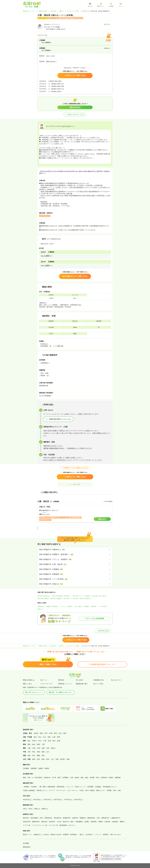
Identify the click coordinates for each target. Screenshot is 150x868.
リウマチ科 (27, 825)
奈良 (48, 748)
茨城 (49, 741)
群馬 (59, 741)
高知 (43, 755)
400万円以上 (38, 800)
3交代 (30, 809)
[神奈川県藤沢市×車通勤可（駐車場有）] (75, 554)
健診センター (101, 790)
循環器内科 (67, 818)
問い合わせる (48, 414)
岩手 (46, 733)
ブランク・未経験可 (67, 606)
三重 (43, 744)
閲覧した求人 (27, 684)
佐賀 (38, 759)
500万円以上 (48, 800)
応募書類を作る (99, 680)
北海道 (36, 733)
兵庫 (38, 748)
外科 (98, 818)
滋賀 (43, 748)
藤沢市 (62, 11)
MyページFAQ (98, 684)
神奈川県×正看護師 (43, 599)
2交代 (25, 809)
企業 (119, 790)
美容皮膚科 (34, 818)
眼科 (72, 822)
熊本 (48, 759)
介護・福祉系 (78, 606)
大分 (52, 759)
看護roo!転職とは (29, 680)
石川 (45, 737)
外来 (29, 778)
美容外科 (26, 818)
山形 (60, 733)
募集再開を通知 (103, 631)
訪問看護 (65, 778)
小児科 (59, 822)
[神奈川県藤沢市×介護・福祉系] (75, 564)
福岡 (34, 759)
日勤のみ (40, 609)
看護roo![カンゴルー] (29, 11)
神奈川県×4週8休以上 (44, 596)
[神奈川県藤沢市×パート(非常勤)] (75, 579)
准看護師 (93, 606)
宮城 (51, 733)
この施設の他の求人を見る (75, 114)
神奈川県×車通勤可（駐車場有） (61, 596)
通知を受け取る (75, 107)
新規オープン (27, 835)
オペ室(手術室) (37, 778)
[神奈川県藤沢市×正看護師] (75, 569)
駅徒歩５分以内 (56, 835)
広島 (29, 752)
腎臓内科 (83, 818)
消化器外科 (27, 822)
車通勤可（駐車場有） (52, 606)
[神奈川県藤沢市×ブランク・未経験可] (75, 559)
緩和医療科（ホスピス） (68, 825)
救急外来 (47, 778)
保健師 (41, 768)
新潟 (35, 737)
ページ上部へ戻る (75, 484)
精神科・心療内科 (104, 822)
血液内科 (75, 818)
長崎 (43, 759)
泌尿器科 (94, 822)
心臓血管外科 (115, 818)
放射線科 (115, 822)
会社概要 (26, 843)
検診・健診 (84, 778)
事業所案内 (27, 847)
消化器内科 (57, 818)
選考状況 (61, 680)
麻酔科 (122, 822)
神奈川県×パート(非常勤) (71, 599)
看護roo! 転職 (43, 11)
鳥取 (38, 752)
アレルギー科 (53, 825)
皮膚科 (87, 822)
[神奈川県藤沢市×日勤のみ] (75, 584)
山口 (48, 752)
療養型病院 (51, 787)
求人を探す (80, 680)
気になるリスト (116, 680)
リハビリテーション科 (40, 825)
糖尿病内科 (91, 818)
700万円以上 (68, 800)
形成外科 (52, 822)
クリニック (70, 787)
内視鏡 (111, 778)
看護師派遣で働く (82, 684)
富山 (40, 737)
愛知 (29, 744)
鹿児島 (62, 759)
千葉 (45, 741)
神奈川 (35, 741)
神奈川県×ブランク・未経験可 (82, 596)
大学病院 (34, 787)
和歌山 (53, 748)
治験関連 (118, 778)
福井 (49, 737)
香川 (34, 755)
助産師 (47, 768)
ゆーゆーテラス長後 (73, 11)
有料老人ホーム (42, 790)
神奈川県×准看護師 (56, 599)
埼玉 (40, 741)
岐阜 (34, 744)
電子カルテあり (116, 835)
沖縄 (68, 759)
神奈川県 (53, 11)
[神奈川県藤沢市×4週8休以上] (75, 550)
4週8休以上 (41, 606)
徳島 (29, 755)
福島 (65, 733)
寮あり (82, 835)
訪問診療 (104, 778)
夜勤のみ (45, 809)
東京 (29, 741)
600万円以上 (58, 800)
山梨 (54, 737)
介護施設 (98, 787)
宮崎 (57, 759)
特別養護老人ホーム (110, 787)
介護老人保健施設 (29, 790)
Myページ (44, 680)
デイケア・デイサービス (57, 790)
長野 (59, 737)
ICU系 (54, 778)
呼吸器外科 (105, 818)
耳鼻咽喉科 (79, 822)
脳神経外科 (36, 822)
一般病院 (26, 787)
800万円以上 (79, 800)
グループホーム (72, 790)
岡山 (34, 752)
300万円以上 (27, 800)
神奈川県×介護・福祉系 (99, 596)
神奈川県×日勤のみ (85, 599)
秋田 (55, 733)
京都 (34, 748)
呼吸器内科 (48, 818)
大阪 (29, 748)
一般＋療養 (42, 787)
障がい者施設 (90, 790)
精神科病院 (61, 787)
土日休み (46, 835)
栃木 (54, 741)
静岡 (38, 744)
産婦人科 (66, 822)
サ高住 (82, 790)
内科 (41, 818)
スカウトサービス (47, 684)
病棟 (24, 778)
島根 (43, 752)
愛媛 (38, 755)
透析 (59, 778)
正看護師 (86, 606)
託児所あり (90, 835)
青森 (41, 733)
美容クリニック (80, 787)
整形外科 (44, 822)
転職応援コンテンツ (65, 684)
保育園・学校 (94, 778)
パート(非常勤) (102, 606)
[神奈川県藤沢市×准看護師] (75, 574)
